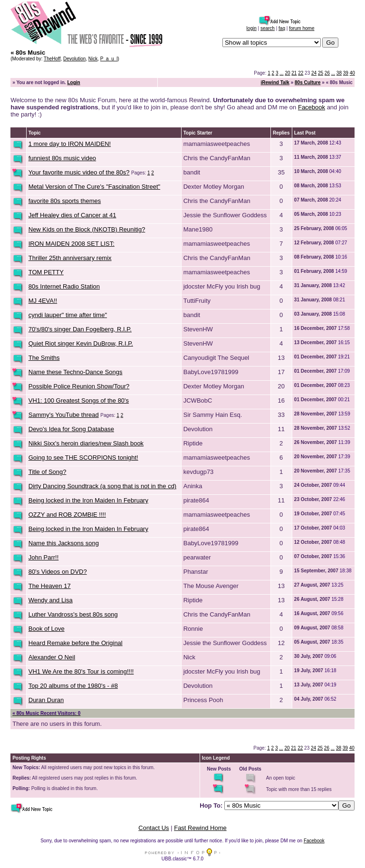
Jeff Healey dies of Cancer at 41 (72, 215)
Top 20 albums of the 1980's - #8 (73, 686)
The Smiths (44, 358)
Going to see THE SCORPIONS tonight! (83, 458)
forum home (302, 28)
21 (294, 73)
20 (287, 73)
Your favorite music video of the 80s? (79, 172)
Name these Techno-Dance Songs (76, 372)
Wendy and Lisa (51, 600)
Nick (93, 59)
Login (73, 82)
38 (339, 73)
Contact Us (154, 828)
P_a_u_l (109, 59)
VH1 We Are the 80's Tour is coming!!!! (81, 671)
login (252, 28)
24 (314, 73)
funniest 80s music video (62, 158)
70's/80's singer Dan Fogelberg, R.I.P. (80, 329)
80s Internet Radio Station (64, 286)
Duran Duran (46, 700)
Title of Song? (48, 472)
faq (282, 28)
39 (346, 73)
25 (321, 73)
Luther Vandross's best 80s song (73, 614)
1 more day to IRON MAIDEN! (70, 144)
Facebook (312, 107)
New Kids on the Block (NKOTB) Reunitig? (87, 229)
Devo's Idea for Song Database (71, 429)
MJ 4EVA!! (43, 301)
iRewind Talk (275, 82)
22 (301, 73)
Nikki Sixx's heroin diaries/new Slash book (86, 443)
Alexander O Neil (52, 657)
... (281, 73)
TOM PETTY (46, 272)
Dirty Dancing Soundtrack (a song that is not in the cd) (102, 486)
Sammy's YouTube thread (64, 415)
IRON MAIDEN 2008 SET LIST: (72, 244)
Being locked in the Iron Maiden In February (88, 500)
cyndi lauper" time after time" (68, 315)
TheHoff (52, 59)
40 (352, 73)
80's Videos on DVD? (58, 572)
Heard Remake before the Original (76, 643)
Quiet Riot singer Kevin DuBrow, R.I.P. (81, 343)
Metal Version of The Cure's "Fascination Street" (94, 187)
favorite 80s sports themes (65, 201)
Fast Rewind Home (200, 828)
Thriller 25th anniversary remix (70, 258)
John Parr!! (44, 557)
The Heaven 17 (50, 586)
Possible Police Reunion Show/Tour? (79, 386)
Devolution (74, 59)
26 (327, 73)
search (268, 28)
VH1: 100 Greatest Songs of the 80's (79, 400)
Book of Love (47, 629)
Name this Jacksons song (64, 543)
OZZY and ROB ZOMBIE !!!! (67, 515)
